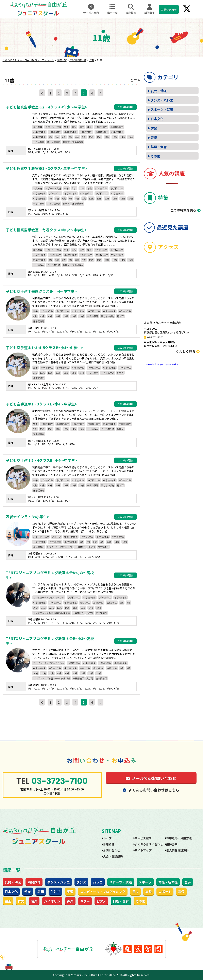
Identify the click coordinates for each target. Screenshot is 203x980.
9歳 (84, 137)
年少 (74, 127)
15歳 (131, 137)
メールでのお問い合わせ (151, 778)
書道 (135, 892)
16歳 (83, 608)
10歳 (91, 137)
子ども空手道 (54, 142)
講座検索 (131, 9)
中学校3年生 (39, 137)
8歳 (77, 137)
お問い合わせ (169, 10)
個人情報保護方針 (177, 850)
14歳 (123, 137)
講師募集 (150, 9)
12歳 (107, 137)
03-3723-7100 (155, 337)
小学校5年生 (71, 132)
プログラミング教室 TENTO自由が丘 (52, 613)
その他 (155, 156)
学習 (154, 128)
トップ (107, 838)
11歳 (99, 137)
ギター (85, 901)
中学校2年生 (117, 132)
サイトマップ (143, 850)
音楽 (154, 137)
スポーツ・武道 (53, 127)
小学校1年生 (101, 127)
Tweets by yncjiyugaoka (161, 364)
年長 (89, 127)
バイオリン (52, 901)
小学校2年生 (117, 127)
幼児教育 (38, 127)
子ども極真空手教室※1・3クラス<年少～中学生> (47, 168)
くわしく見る (188, 351)
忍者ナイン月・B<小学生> (28, 517)
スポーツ (56, 537)
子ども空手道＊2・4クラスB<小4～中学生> (41, 460)
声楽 (70, 901)
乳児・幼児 (159, 91)
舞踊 (41, 892)
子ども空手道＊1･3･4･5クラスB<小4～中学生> (44, 348)
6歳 (64, 137)
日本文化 (157, 119)
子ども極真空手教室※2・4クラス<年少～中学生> (47, 107)
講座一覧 (112, 9)
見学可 (66, 142)
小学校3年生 (39, 132)
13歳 (115, 137)
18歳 (99, 608)
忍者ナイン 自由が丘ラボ (59, 547)
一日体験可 (39, 142)
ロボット (165, 892)
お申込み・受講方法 (179, 838)
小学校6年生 (86, 132)
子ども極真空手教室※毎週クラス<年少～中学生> (46, 230)
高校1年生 (85, 603)
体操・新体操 (71, 537)
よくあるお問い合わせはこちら (151, 790)
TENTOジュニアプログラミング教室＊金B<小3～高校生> (50, 641)
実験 (149, 892)
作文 (21, 901)
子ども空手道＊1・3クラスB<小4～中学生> (41, 404)
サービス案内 (91, 9)
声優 (181, 892)
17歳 (91, 608)
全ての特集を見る (183, 210)
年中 (82, 127)
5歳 (57, 137)
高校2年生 (98, 603)
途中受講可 (78, 142)
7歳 (71, 137)
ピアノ (101, 901)
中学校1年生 (102, 132)
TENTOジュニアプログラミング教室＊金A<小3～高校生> (50, 575)
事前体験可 (39, 547)
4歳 (50, 137)
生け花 (55, 892)
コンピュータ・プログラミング (49, 597)
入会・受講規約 (113, 856)
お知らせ (109, 844)
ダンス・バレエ (162, 100)
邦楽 (28, 892)
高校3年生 (112, 603)
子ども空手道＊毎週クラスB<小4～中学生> (41, 291)
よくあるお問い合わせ (149, 844)
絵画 (8, 901)
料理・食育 (159, 147)
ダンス (81, 882)
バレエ (98, 882)
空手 (66, 127)
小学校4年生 (55, 132)
